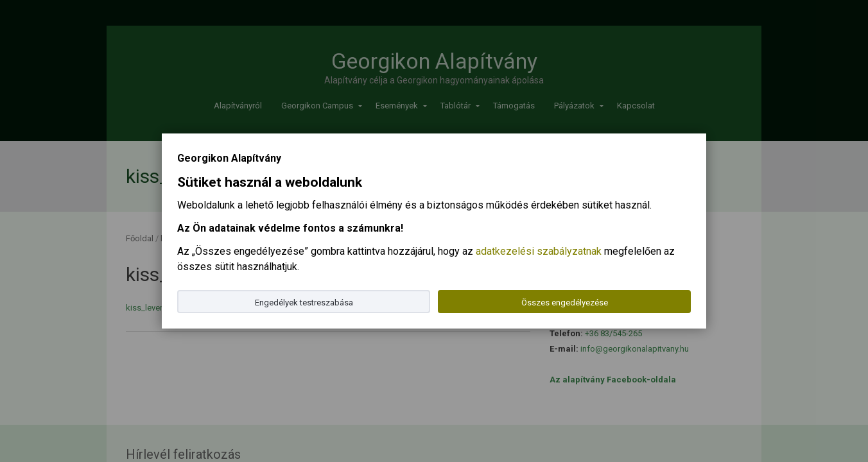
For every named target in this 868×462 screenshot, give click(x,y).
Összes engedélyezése (565, 303)
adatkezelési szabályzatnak (539, 251)
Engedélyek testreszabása (304, 303)
